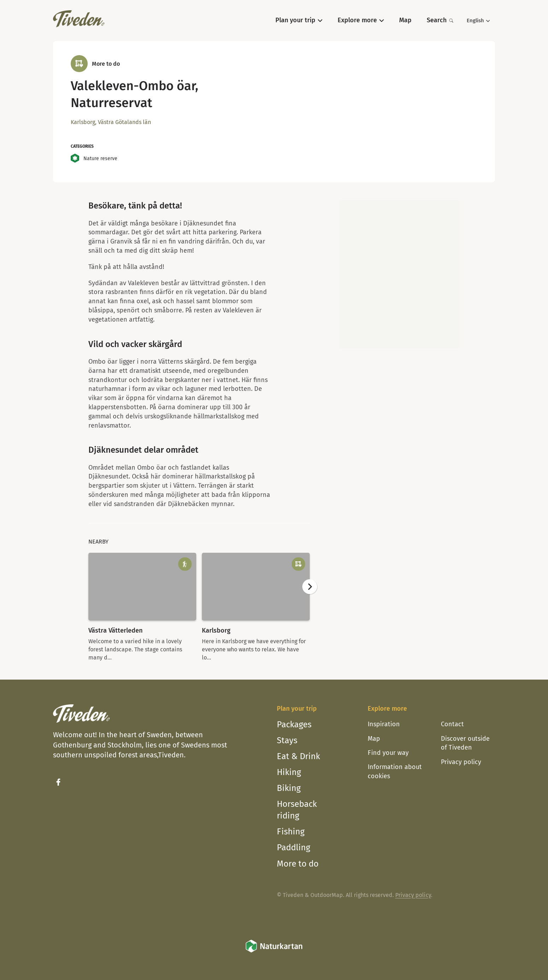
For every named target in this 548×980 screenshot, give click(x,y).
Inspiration (384, 724)
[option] (142, 607)
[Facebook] (58, 782)
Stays (287, 740)
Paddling (293, 847)
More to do (298, 864)
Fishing (291, 832)
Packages (294, 724)
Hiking (289, 772)
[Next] (310, 587)
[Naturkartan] (274, 951)
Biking (289, 788)
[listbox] (199, 607)
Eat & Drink (298, 756)
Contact (452, 724)
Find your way (388, 753)
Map (374, 739)
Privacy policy (461, 762)
